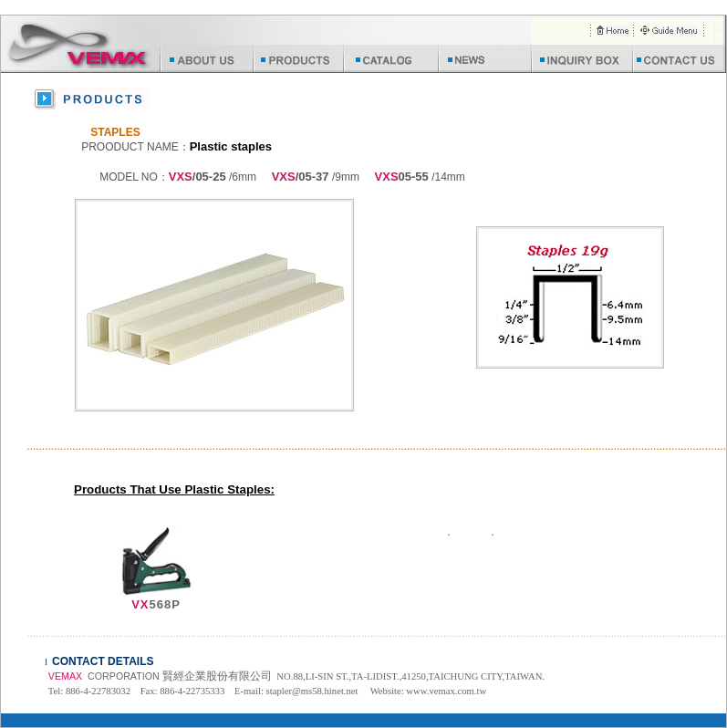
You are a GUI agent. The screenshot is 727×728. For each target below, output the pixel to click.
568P (156, 604)
